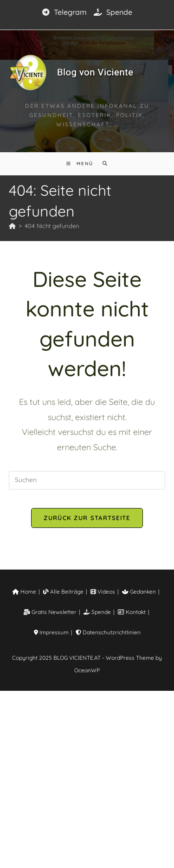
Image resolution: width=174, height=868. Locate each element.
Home (31, 769)
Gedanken (132, 769)
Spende (110, 12)
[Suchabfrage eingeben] (87, 480)
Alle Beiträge (65, 769)
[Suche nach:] (101, 164)
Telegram (67, 12)
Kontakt (106, 789)
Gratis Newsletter (34, 789)
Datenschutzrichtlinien (87, 809)
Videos (100, 769)
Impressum (141, 789)
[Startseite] (10, 226)
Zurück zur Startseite (87, 518)
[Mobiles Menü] (82, 164)
